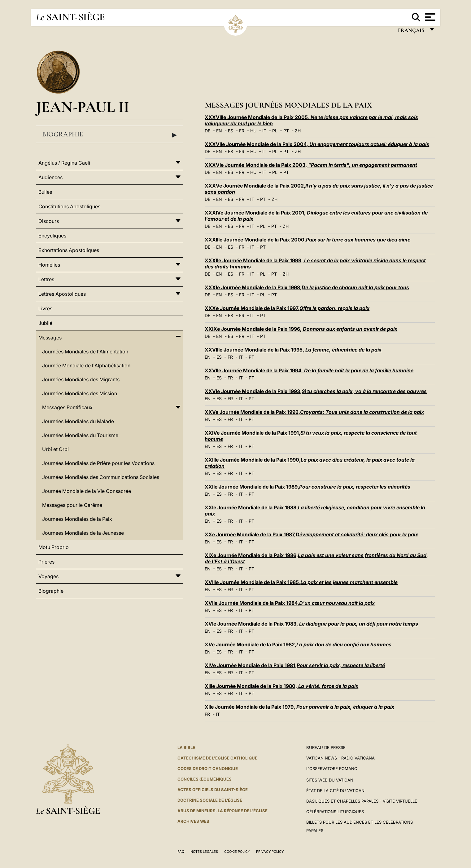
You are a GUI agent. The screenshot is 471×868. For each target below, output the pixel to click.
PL (275, 131)
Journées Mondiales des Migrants (81, 379)
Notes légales (204, 852)
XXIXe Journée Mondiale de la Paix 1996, (301, 329)
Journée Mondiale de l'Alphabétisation (86, 365)
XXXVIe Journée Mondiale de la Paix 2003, (311, 165)
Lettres (46, 279)
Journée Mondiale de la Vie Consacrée (87, 491)
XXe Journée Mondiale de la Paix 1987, (311, 534)
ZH (298, 131)
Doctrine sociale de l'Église (210, 800)
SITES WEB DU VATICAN (330, 780)
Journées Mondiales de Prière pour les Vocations (98, 463)
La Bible (186, 747)
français (412, 32)
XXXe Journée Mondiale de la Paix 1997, (287, 308)
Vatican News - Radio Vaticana (340, 758)
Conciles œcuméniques (205, 779)
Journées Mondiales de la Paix (77, 519)
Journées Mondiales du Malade (78, 421)
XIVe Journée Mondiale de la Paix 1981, (295, 665)
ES (231, 131)
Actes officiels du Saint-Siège (213, 790)
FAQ (181, 852)
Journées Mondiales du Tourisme (80, 435)
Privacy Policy (270, 852)
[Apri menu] (429, 17)
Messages (50, 338)
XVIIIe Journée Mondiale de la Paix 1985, (301, 582)
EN (219, 131)
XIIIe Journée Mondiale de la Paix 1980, (281, 686)
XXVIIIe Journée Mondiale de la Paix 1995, (293, 350)
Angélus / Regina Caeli (64, 163)
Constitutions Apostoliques (69, 206)
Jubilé (45, 323)
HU (253, 131)
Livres (45, 308)
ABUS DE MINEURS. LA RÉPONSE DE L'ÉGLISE (222, 811)
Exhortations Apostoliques (69, 250)
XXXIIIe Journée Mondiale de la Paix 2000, (307, 240)
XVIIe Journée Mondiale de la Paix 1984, (290, 603)
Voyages (48, 576)
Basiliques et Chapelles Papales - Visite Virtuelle (362, 801)
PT (286, 131)
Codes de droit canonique (208, 768)
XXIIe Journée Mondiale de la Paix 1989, (307, 487)
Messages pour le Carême (72, 505)
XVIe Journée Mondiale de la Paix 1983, (311, 624)
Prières (46, 562)
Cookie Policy (237, 852)
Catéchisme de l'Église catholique (217, 758)
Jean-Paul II (83, 107)
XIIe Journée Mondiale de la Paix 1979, (299, 707)
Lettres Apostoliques (62, 294)
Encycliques (52, 236)
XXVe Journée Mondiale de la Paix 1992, (314, 412)
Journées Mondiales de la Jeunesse (83, 533)
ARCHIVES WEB (193, 821)
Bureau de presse (326, 747)
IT (264, 131)
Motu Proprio (54, 547)
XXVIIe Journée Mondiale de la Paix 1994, (309, 370)
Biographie (110, 135)
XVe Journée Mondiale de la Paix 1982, (298, 644)
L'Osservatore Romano (332, 768)
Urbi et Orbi (55, 449)
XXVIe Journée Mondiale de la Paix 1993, (316, 391)
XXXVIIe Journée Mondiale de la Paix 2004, (317, 144)
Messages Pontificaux (67, 407)
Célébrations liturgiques (335, 812)
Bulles (45, 192)
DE (207, 131)
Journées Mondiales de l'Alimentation (85, 352)
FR (242, 131)
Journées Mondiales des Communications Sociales (101, 477)
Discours (49, 221)
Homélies (49, 265)
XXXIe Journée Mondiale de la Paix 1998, (307, 287)
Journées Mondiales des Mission (80, 393)
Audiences (50, 177)
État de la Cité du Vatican (335, 790)
